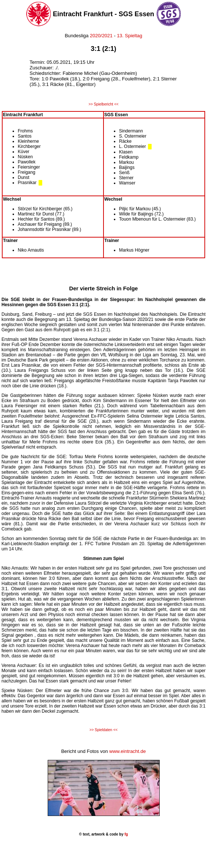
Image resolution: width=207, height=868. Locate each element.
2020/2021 (101, 36)
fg (126, 834)
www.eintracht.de (128, 751)
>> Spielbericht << (103, 104)
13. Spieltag (130, 36)
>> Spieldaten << (103, 730)
